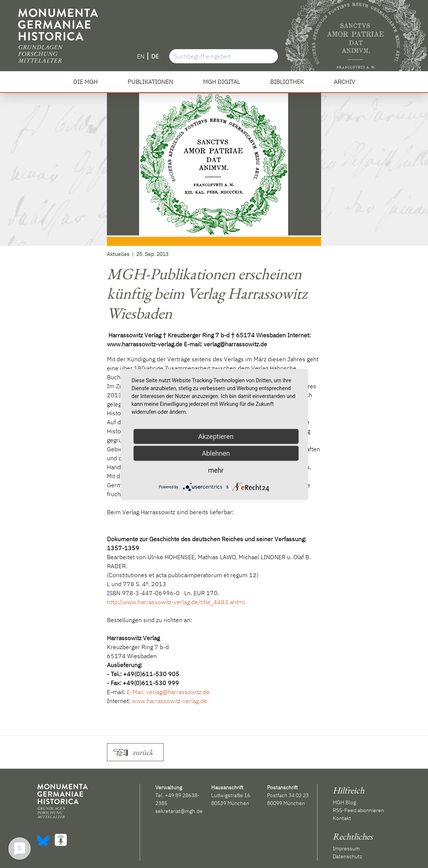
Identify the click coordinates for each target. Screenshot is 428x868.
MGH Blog (344, 802)
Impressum (346, 849)
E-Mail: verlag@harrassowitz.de (168, 692)
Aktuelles (118, 254)
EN (141, 56)
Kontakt (342, 818)
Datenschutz (347, 856)
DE (155, 56)
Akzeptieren (216, 436)
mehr (216, 470)
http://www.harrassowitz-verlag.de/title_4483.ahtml (176, 602)
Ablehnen (216, 453)
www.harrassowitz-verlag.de (169, 701)
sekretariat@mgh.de (179, 811)
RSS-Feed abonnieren (358, 810)
